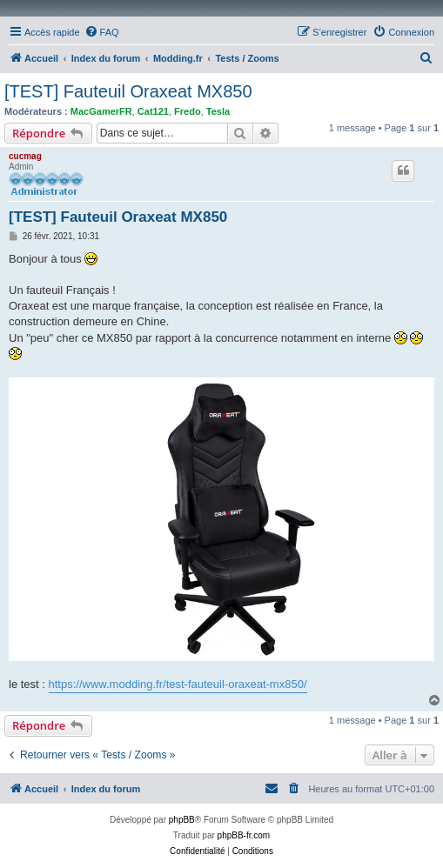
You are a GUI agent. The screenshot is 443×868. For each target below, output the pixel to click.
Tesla (218, 111)
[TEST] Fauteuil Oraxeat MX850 (128, 91)
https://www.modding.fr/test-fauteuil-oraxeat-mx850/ (178, 684)
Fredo (188, 111)
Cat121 (153, 111)
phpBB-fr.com (244, 835)
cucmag (25, 156)
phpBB (182, 820)
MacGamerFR (101, 111)
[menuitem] (102, 32)
